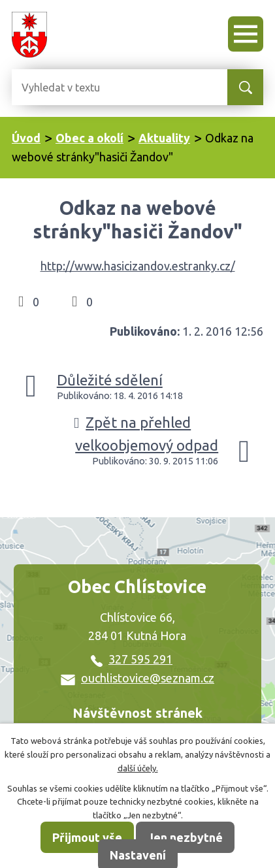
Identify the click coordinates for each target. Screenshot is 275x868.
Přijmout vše (87, 837)
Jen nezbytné (185, 837)
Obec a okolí (89, 138)
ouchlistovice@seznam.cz (137, 678)
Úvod (26, 138)
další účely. (138, 768)
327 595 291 (132, 659)
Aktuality (164, 138)
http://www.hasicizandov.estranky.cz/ (138, 266)
